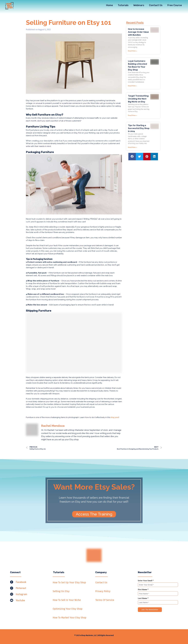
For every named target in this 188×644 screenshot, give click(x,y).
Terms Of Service (105, 600)
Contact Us (156, 5)
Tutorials (123, 5)
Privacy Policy (103, 591)
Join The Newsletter (150, 610)
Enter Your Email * (146, 581)
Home (109, 5)
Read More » (133, 51)
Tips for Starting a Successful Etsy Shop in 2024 (139, 128)
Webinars (139, 5)
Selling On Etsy (61, 591)
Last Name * (143, 598)
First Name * (143, 590)
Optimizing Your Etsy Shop (68, 609)
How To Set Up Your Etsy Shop (69, 582)
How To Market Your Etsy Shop (69, 618)
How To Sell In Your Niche (67, 600)
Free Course (175, 5)
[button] (94, 514)
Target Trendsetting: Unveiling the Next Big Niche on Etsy (138, 99)
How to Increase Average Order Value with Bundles (138, 32)
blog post (115, 417)
